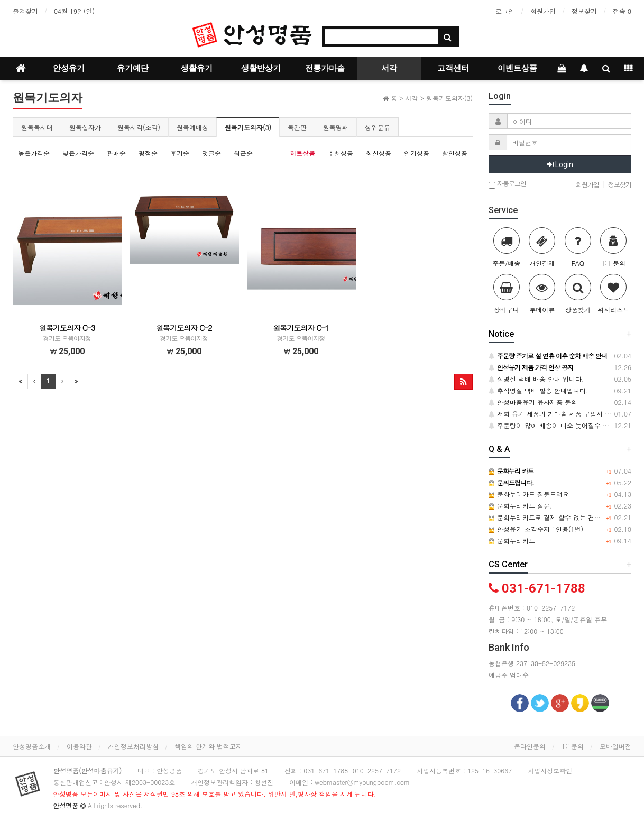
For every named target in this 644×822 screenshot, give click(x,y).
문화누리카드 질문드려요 (529, 494)
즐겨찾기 (25, 11)
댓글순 (211, 153)
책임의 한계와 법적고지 (208, 746)
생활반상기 (261, 68)
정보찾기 (584, 11)
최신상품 (379, 153)
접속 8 (622, 11)
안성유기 (69, 68)
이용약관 (79, 746)
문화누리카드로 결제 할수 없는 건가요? (550, 517)
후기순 (180, 153)
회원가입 (543, 11)
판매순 (116, 153)
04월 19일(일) (74, 11)
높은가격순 (34, 153)
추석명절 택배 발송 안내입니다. (539, 390)
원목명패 (336, 127)
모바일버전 (615, 746)
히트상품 (302, 153)
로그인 (505, 11)
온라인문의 (530, 746)
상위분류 (378, 127)
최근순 (243, 153)
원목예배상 (192, 127)
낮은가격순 (78, 153)
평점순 (148, 153)
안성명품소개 (32, 746)
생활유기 (197, 68)
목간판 (297, 127)
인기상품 (417, 153)
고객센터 (453, 68)
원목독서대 (37, 127)
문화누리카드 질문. (521, 506)
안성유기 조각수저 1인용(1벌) (536, 529)
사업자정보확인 (550, 770)
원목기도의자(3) (248, 127)
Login (560, 164)
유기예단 (133, 68)
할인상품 (455, 153)
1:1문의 (573, 746)
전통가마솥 (325, 68)
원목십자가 (85, 127)
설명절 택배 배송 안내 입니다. (536, 379)
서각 (389, 68)
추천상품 (341, 153)
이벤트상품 (517, 68)
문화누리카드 (512, 541)
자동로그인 (507, 184)
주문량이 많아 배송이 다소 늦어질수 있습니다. (560, 425)
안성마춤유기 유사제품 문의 (533, 402)
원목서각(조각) (139, 127)
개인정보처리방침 (133, 746)
